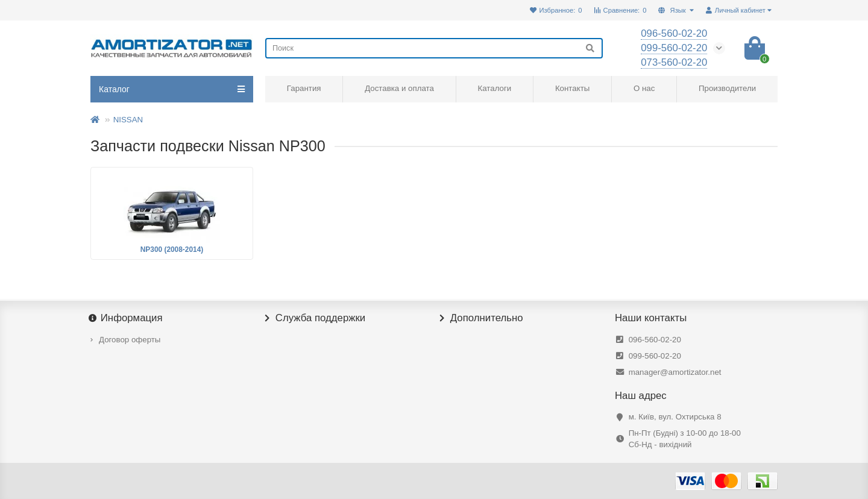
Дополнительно (482, 318)
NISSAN (128, 120)
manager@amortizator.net (675, 372)
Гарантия (304, 88)
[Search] (434, 48)
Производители (727, 88)
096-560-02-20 (655, 340)
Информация (127, 318)
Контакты (572, 88)
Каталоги (494, 88)
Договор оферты (130, 340)
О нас (644, 88)
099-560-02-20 (655, 356)
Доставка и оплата (399, 88)
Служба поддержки (315, 318)
